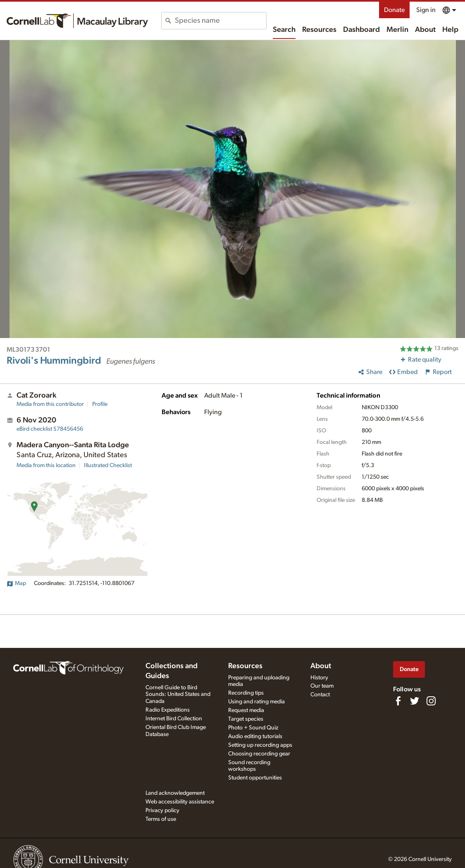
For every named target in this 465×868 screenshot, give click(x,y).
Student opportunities (255, 778)
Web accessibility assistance (180, 802)
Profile (100, 404)
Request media (246, 710)
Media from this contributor (50, 404)
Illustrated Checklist (108, 465)
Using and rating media (256, 702)
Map (16, 583)
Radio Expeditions (168, 710)
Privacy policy (162, 810)
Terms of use (161, 819)
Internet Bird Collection (174, 719)
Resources (319, 30)
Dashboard (361, 30)
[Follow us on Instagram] (431, 701)
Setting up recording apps (260, 745)
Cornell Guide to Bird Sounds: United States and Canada (178, 695)
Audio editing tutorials (255, 736)
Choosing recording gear (259, 754)
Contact (320, 695)
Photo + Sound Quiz (253, 728)
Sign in (426, 10)
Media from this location (46, 465)
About (425, 30)
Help (450, 30)
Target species (246, 719)
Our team (322, 686)
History (319, 678)
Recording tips (246, 693)
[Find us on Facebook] (398, 701)
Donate (394, 10)
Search (284, 30)
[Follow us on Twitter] (415, 701)
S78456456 (50, 429)
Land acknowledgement (175, 793)
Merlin (397, 30)
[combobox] (221, 21)
